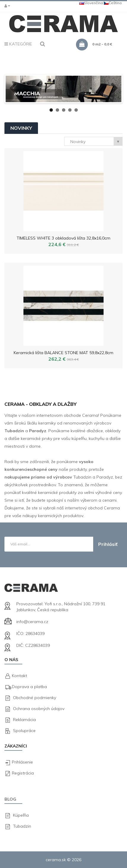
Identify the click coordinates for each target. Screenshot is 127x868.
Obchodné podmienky (35, 698)
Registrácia (23, 773)
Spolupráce (24, 731)
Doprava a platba (29, 687)
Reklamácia (24, 720)
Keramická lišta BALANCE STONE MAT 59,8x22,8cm (63, 353)
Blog (10, 799)
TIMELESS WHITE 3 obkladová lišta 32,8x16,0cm (63, 238)
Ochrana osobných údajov (39, 709)
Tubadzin (22, 826)
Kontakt (19, 676)
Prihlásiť (108, 544)
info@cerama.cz (32, 622)
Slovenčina (91, 3)
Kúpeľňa (21, 815)
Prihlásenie (22, 762)
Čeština (113, 3)
